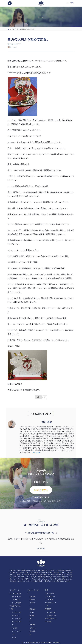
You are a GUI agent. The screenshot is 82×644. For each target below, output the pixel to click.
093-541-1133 (41, 497)
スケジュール (50, 596)
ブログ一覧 (49, 600)
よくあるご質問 (16, 603)
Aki (30, 619)
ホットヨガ (15, 615)
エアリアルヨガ (16, 619)
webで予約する (41, 490)
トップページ (15, 590)
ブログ (14, 29)
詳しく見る (36, 453)
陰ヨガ (14, 637)
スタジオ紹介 (50, 593)
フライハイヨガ (16, 612)
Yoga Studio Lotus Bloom (36, 643)
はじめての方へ (15, 593)
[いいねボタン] (38, 397)
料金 (47, 590)
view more (41, 549)
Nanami (32, 615)
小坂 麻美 (32, 596)
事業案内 (48, 609)
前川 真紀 (32, 631)
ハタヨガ (15, 628)
